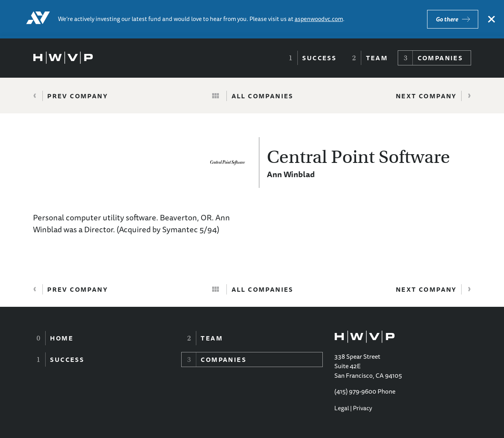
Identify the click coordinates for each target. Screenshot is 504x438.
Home (62, 338)
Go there (447, 19)
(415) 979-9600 (355, 391)
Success (319, 58)
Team (377, 58)
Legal (342, 408)
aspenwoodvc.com (319, 19)
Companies (440, 58)
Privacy (362, 408)
